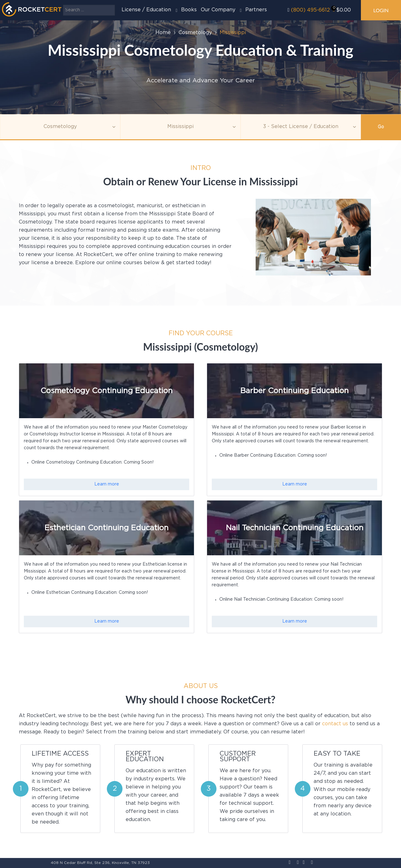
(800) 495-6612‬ (310, 10)
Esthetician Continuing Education (107, 528)
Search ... (63, 5)
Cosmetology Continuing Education (107, 391)
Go (381, 127)
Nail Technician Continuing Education (295, 528)
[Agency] (180, 127)
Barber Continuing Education (294, 391)
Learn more (107, 484)
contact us (335, 724)
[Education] (301, 127)
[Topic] (60, 127)
